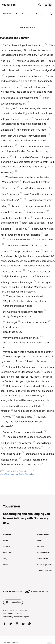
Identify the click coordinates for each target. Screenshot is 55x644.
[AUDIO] (43, 15)
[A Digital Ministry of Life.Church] (27, 590)
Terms (19, 614)
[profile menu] (48, 5)
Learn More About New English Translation (17, 474)
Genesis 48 (10, 13)
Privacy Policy (9, 614)
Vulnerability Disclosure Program (16, 617)
